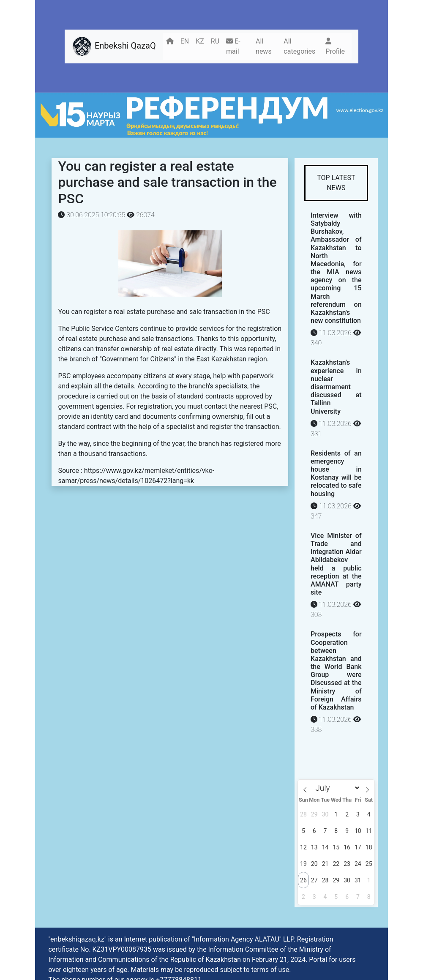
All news (264, 46)
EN (185, 41)
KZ (200, 41)
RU (215, 41)
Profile (335, 46)
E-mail (233, 46)
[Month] (336, 788)
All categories (299, 46)
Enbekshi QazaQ (114, 46)
